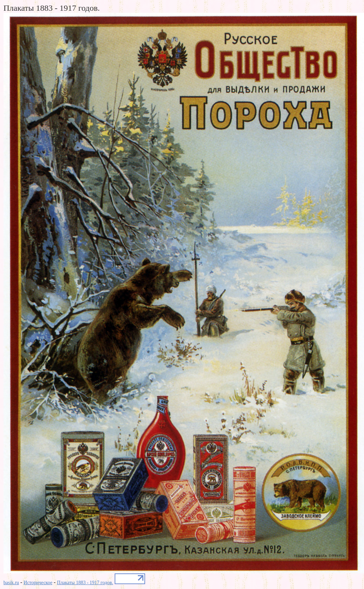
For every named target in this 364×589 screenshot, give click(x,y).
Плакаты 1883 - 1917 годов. (85, 583)
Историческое (38, 583)
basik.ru (11, 583)
